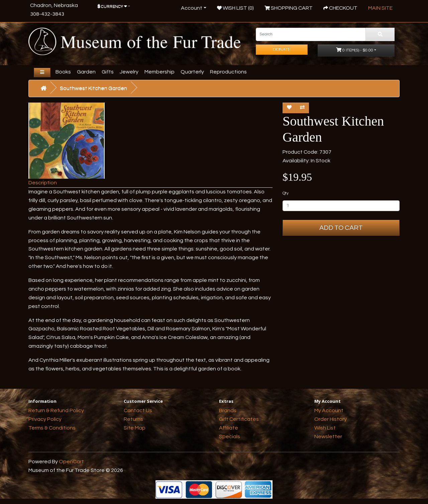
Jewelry (129, 72)
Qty (286, 193)
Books (63, 72)
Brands (228, 410)
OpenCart (71, 462)
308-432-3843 (47, 14)
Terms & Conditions (52, 428)
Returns (133, 419)
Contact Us (138, 410)
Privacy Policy (45, 419)
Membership (159, 72)
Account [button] (192, 8)
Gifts (108, 72)
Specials (230, 437)
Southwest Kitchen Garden (93, 88)
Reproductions (228, 72)
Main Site (380, 8)
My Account (329, 410)
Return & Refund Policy (56, 410)
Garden (86, 72)
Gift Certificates (239, 419)
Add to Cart (341, 228)
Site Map (135, 428)
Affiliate (229, 428)
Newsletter (328, 437)
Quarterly (192, 72)
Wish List (325, 428)
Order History (331, 419)
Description (43, 183)
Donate (282, 49)
